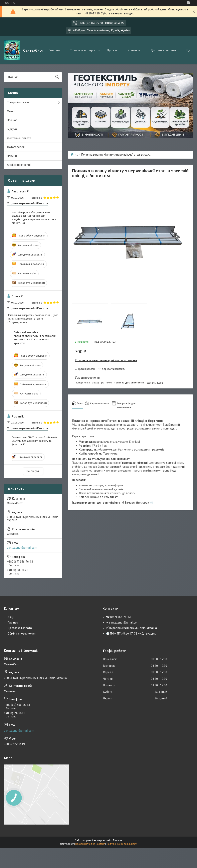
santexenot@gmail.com (22, 548)
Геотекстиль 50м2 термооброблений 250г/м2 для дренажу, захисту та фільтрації (34, 441)
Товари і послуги (18, 102)
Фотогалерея (16, 147)
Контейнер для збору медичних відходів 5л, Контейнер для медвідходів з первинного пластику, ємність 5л (34, 218)
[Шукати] (57, 77)
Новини (12, 156)
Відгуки (12, 129)
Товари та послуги (83, 50)
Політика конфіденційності (122, 844)
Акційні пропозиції (19, 165)
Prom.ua (118, 840)
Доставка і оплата (163, 50)
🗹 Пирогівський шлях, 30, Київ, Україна (131, 628)
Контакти (134, 50)
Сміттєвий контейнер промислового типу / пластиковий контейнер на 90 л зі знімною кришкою (35, 338)
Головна (55, 50)
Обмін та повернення (22, 634)
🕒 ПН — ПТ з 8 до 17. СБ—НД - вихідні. (131, 634)
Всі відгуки (33, 471)
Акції (11, 617)
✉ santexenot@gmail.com (123, 623)
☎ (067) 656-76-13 (118, 617)
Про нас (112, 50)
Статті (11, 111)
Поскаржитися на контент (90, 844)
